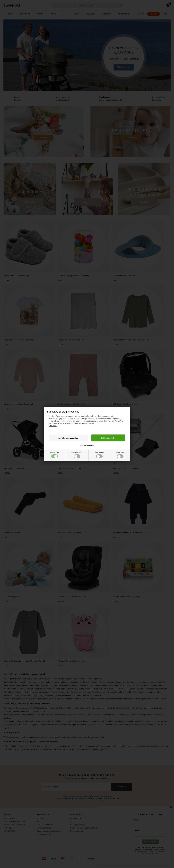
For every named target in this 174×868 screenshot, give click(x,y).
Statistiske (120, 455)
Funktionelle (99, 455)
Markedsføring (77, 455)
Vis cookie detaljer (87, 445)
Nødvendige (55, 455)
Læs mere (53, 426)
